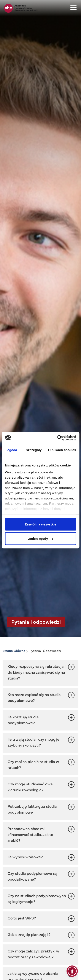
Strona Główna (14, 651)
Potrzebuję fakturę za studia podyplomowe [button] (32, 809)
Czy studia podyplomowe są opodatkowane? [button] (32, 876)
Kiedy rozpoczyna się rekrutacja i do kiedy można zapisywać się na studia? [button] (37, 672)
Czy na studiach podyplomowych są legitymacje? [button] (37, 898)
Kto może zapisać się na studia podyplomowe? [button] (34, 697)
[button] (40, 918)
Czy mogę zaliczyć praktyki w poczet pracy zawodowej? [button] (33, 954)
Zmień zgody (41, 538)
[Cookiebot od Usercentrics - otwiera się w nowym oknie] (58, 438)
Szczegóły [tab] (34, 450)
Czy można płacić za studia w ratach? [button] (33, 764)
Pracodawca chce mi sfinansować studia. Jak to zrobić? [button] (30, 834)
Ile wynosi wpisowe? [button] (25, 857)
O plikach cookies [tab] (62, 450)
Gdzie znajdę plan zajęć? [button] (29, 934)
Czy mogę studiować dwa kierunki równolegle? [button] (30, 787)
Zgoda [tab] (12, 450)
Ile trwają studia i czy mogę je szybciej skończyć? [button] (33, 742)
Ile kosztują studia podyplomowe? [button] (23, 720)
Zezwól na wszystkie (41, 524)
